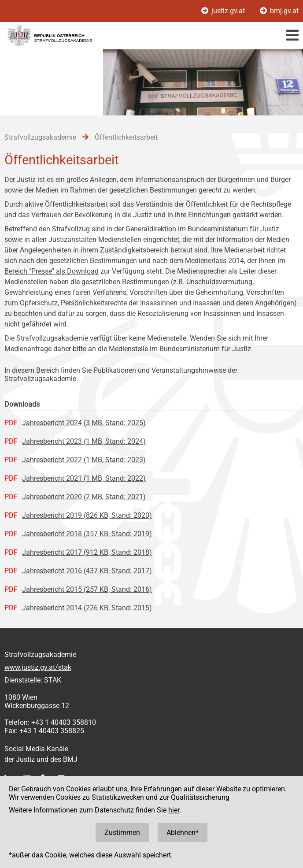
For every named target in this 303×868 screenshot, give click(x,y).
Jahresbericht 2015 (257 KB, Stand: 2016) (87, 589)
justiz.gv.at (224, 11)
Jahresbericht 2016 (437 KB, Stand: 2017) (87, 571)
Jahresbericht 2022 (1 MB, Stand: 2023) (84, 460)
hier (174, 810)
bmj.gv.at (279, 11)
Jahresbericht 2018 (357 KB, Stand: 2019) (87, 534)
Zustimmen (122, 833)
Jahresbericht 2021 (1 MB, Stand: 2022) (84, 478)
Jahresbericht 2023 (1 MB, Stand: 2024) (84, 441)
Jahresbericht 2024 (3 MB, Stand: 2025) (84, 423)
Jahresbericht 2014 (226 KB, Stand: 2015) (87, 608)
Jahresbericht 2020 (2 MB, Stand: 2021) (84, 497)
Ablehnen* (183, 833)
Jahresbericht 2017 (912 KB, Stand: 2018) (87, 552)
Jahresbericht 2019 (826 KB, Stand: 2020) (87, 515)
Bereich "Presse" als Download (52, 271)
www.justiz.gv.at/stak (38, 667)
